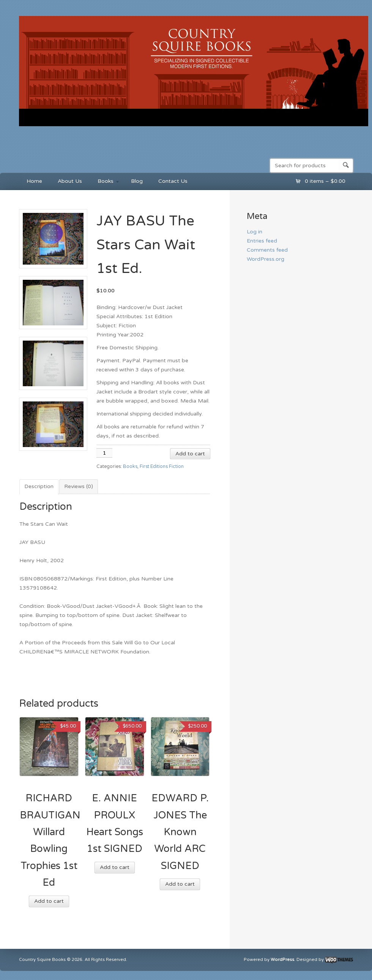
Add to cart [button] (49, 901)
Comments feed (267, 250)
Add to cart (190, 454)
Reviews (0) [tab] (79, 486)
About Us (70, 181)
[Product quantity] (104, 453)
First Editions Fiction (162, 467)
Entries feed (262, 241)
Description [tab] (39, 486)
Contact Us (173, 181)
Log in (255, 232)
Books (105, 182)
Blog (137, 181)
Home (34, 181)
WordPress (282, 960)
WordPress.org (266, 259)
